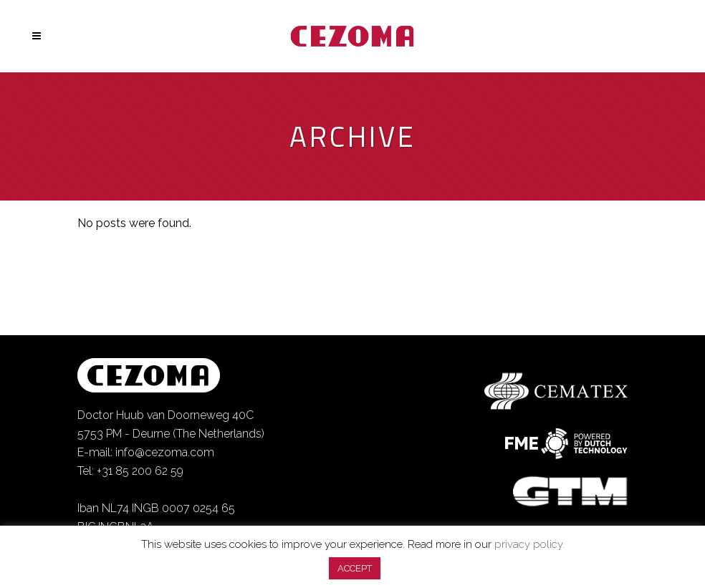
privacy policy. (529, 544)
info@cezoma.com (165, 452)
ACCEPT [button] (355, 568)
